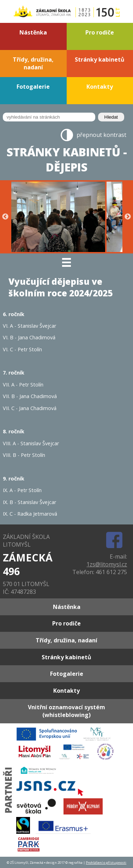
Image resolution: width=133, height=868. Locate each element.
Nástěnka (33, 32)
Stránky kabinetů (100, 59)
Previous (5, 217)
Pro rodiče (100, 32)
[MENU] (66, 262)
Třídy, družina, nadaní (33, 63)
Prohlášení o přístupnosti (106, 863)
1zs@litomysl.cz (107, 564)
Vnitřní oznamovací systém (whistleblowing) (66, 711)
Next (128, 217)
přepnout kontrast (101, 135)
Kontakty (100, 87)
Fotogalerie (33, 87)
